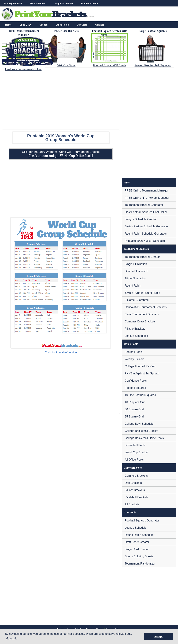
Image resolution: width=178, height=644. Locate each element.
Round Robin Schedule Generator (146, 234)
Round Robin (133, 286)
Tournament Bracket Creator (142, 257)
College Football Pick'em (140, 366)
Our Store (82, 25)
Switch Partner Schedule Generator (147, 226)
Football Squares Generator (142, 521)
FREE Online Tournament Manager (147, 191)
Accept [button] (158, 636)
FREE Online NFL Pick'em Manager (147, 198)
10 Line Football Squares (140, 395)
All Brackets (132, 504)
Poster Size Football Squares (153, 65)
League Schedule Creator (141, 219)
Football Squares (135, 388)
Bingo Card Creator (137, 549)
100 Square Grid (135, 402)
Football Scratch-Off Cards (110, 65)
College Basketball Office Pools (144, 438)
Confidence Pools (136, 381)
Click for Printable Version (61, 352)
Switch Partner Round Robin (142, 293)
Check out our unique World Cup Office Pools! (61, 156)
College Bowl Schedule (139, 424)
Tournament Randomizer (140, 564)
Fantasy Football (13, 3)
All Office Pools (134, 460)
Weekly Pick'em (135, 359)
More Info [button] (12, 638)
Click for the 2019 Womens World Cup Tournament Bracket (61, 152)
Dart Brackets (133, 483)
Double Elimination (136, 271)
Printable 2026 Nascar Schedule (145, 241)
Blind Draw (25, 25)
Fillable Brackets (135, 329)
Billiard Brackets (135, 490)
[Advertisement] (89, 99)
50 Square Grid (134, 409)
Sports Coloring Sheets (139, 556)
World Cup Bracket (136, 452)
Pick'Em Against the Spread (142, 373)
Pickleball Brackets (136, 497)
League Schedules (136, 336)
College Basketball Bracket (141, 431)
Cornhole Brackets (136, 476)
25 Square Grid (134, 417)
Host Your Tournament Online (23, 69)
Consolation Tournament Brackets (146, 307)
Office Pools (62, 25)
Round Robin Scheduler (140, 535)
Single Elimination (136, 264)
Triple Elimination (135, 278)
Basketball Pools (135, 445)
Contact (99, 25)
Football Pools (38, 3)
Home (8, 25)
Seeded (43, 25)
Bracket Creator (90, 3)
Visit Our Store (66, 65)
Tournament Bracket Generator (144, 205)
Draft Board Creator (137, 542)
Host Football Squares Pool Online (146, 212)
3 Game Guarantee (137, 300)
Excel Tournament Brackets (142, 314)
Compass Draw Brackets (140, 321)
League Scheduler (63, 3)
